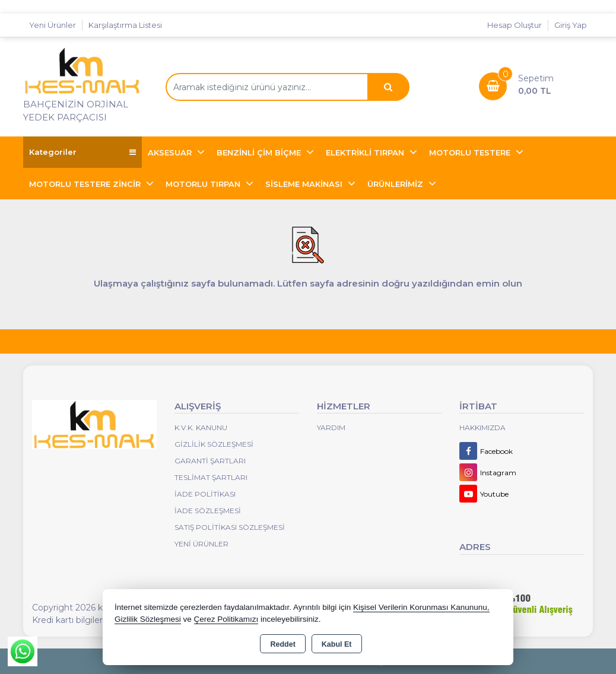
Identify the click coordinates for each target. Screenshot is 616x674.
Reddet (282, 644)
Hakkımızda (482, 427)
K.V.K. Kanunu (201, 427)
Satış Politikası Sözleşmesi (230, 527)
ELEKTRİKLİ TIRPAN (366, 152)
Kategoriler (82, 152)
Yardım (331, 427)
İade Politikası (205, 494)
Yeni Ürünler (201, 544)
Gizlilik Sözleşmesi (214, 444)
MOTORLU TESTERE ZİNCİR (86, 184)
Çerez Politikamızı (226, 619)
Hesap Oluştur (515, 25)
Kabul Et (337, 644)
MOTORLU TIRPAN (204, 184)
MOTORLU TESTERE (471, 152)
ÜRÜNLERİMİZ (396, 184)
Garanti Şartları (210, 461)
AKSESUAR (171, 152)
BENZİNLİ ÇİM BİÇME (260, 152)
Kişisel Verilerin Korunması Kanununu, (421, 607)
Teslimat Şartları (211, 477)
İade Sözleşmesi (208, 511)
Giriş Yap (571, 25)
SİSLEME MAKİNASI (305, 184)
